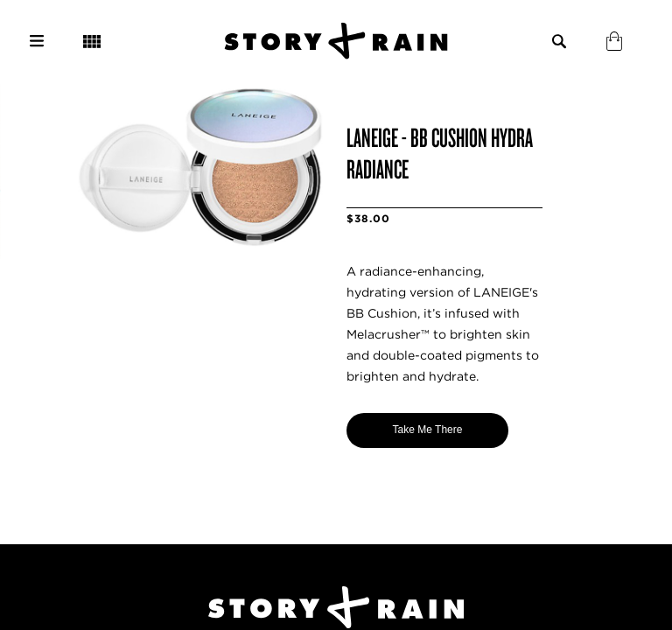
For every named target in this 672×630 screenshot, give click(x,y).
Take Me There (428, 430)
